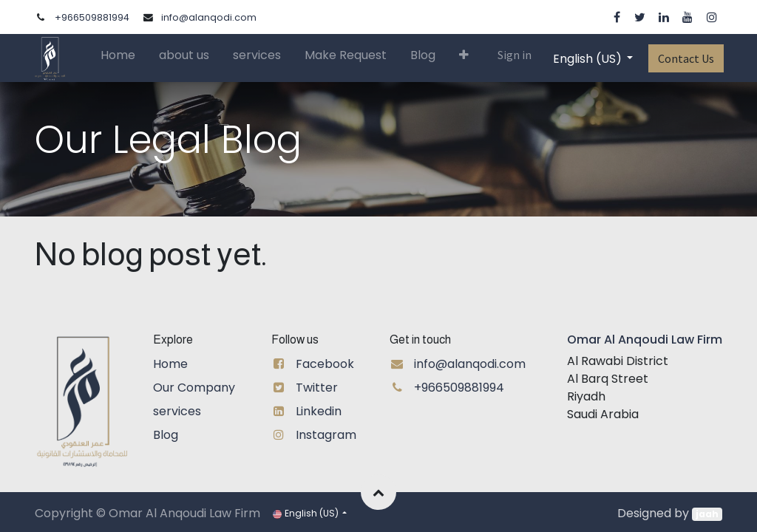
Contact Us (685, 58)
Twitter (317, 388)
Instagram (326, 435)
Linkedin (319, 411)
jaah (707, 514)
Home (170, 364)
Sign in (513, 55)
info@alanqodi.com (209, 17)
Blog (166, 435)
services (177, 411)
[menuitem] (119, 58)
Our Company (194, 388)
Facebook (325, 364)
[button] (465, 58)
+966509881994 (92, 17)
